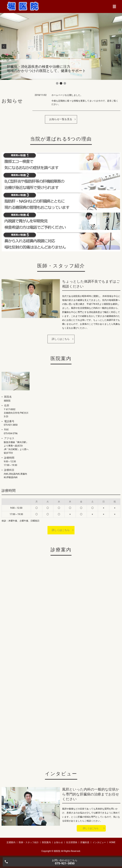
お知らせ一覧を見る (61, 119)
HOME (112, 842)
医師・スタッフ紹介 (29, 842)
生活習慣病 (72, 842)
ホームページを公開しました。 (67, 95)
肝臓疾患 (85, 842)
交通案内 (11, 842)
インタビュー (99, 842)
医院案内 (46, 842)
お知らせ (58, 842)
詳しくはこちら (61, 339)
